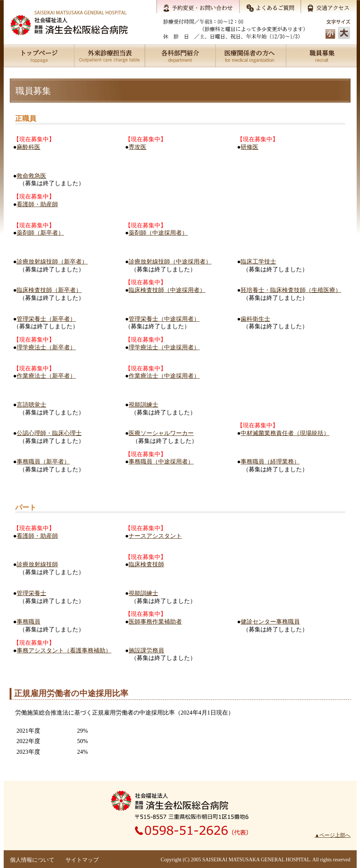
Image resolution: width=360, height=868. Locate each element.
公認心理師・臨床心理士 (49, 433)
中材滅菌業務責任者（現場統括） (285, 433)
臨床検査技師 (146, 564)
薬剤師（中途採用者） (158, 233)
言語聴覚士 (31, 405)
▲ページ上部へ (332, 835)
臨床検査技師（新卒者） (49, 290)
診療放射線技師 (37, 564)
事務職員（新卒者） (43, 462)
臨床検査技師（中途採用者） (167, 290)
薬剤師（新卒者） (40, 233)
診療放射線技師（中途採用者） (170, 262)
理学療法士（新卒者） (46, 347)
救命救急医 (31, 176)
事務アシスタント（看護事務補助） (64, 650)
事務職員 (28, 622)
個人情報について (32, 860)
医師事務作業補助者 (155, 622)
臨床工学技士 (258, 262)
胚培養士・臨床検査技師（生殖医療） (291, 290)
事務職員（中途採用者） (161, 462)
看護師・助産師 (37, 204)
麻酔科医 (28, 147)
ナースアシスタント (155, 536)
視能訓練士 (143, 405)
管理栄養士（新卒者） (46, 319)
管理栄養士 (31, 593)
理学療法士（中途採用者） (164, 347)
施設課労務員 (146, 650)
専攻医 (137, 147)
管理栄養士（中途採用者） (164, 319)
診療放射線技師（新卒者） (52, 262)
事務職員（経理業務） (270, 462)
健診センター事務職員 (270, 622)
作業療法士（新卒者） (46, 376)
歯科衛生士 (255, 319)
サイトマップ (82, 860)
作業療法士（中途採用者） (164, 376)
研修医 (249, 147)
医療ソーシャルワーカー (161, 433)
